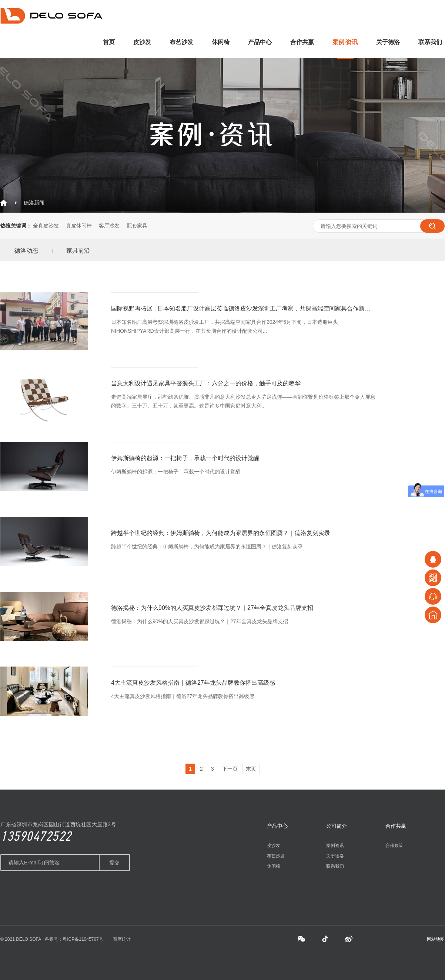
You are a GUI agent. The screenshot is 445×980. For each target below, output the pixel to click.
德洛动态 (26, 251)
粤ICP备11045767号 (83, 939)
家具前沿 (78, 251)
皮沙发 (142, 42)
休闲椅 (221, 42)
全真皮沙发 (46, 226)
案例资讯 (335, 846)
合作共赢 (302, 42)
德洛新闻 (34, 203)
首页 (109, 42)
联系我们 (430, 42)
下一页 (230, 769)
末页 (251, 769)
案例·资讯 (345, 42)
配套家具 (137, 226)
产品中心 (260, 42)
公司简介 (337, 826)
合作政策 (394, 846)
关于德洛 (388, 42)
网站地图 (436, 939)
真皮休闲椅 (79, 226)
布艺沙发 (181, 42)
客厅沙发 (109, 226)
